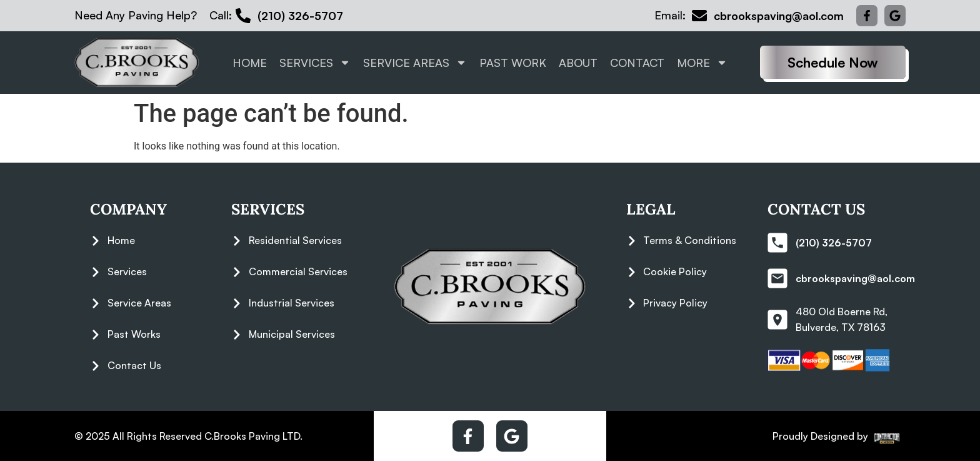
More (702, 63)
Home (250, 63)
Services (315, 63)
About (578, 63)
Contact (637, 63)
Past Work (513, 63)
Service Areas (415, 63)
